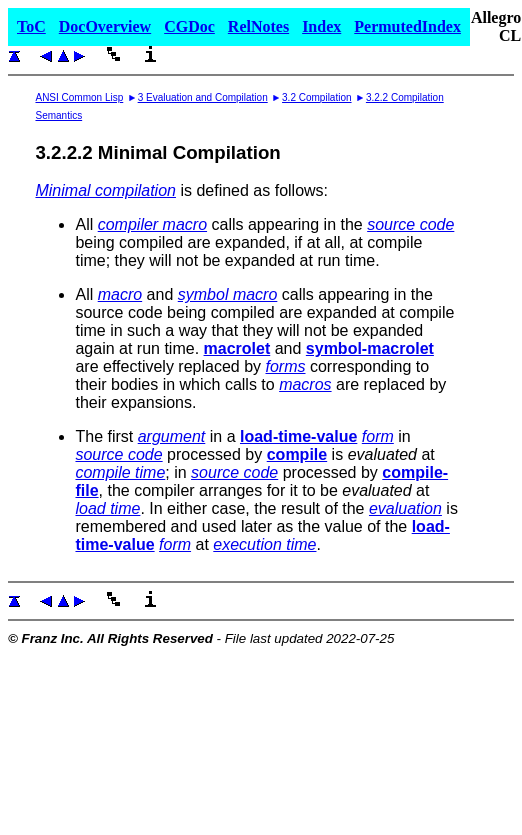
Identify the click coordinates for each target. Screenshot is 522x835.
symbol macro (228, 294)
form (378, 436)
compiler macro (152, 224)
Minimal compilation (105, 190)
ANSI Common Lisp (79, 97)
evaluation (405, 508)
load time (107, 508)
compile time (120, 472)
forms (286, 366)
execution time (264, 544)
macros (305, 384)
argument (172, 436)
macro (120, 294)
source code (410, 224)
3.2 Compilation (316, 97)
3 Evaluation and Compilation (203, 97)
